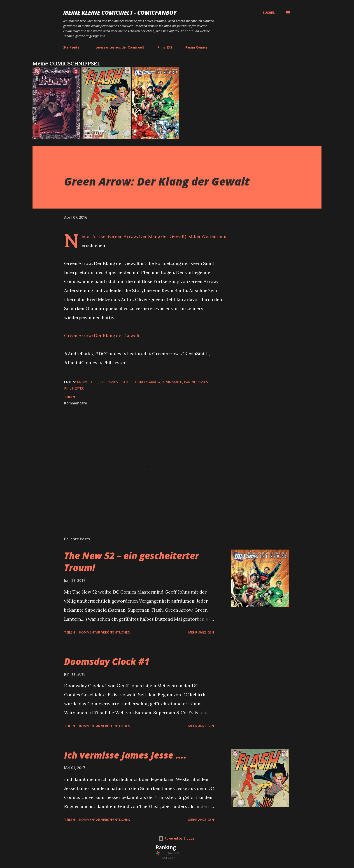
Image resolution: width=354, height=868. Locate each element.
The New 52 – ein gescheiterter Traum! (132, 562)
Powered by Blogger (177, 838)
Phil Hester (74, 388)
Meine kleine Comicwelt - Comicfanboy (120, 13)
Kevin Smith (172, 382)
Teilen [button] (70, 397)
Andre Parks (88, 382)
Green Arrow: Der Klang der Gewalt (102, 335)
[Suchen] (269, 13)
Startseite (71, 47)
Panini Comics (196, 47)
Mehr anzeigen (201, 632)
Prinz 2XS (165, 47)
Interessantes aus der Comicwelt (118, 47)
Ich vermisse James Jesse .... (125, 755)
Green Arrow (149, 382)
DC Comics (109, 382)
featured (128, 382)
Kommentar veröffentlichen (105, 632)
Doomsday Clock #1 (107, 661)
